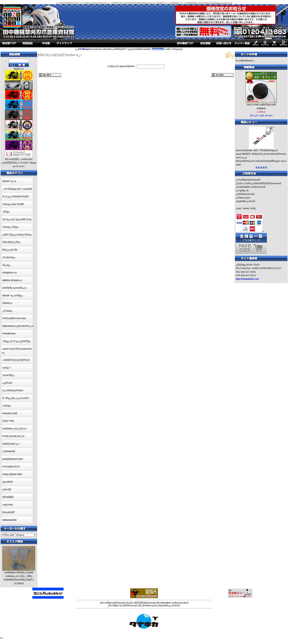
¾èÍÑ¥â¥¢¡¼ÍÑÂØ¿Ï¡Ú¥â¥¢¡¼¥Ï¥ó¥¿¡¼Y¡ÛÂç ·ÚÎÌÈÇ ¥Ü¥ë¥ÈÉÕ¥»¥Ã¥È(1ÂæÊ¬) (19, 576)
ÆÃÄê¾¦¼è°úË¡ (246, 194)
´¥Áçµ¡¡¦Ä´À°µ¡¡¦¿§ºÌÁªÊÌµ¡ (17, 341)
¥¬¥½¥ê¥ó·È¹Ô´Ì (11, 467)
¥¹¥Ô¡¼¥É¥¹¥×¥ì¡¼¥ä (14, 318)
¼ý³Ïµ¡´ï (7, 368)
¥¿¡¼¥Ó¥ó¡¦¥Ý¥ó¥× (13, 390)
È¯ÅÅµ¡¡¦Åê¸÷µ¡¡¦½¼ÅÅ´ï (16, 398)
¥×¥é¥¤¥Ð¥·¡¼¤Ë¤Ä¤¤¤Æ (251, 187)
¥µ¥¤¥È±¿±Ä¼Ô (246, 201)
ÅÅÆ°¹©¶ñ (8, 421)
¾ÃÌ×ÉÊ (7, 490)
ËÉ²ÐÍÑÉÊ (8, 497)
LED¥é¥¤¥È (9, 451)
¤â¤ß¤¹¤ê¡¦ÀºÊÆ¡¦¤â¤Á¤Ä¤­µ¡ (17, 351)
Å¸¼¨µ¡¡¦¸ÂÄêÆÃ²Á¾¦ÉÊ (16, 196)
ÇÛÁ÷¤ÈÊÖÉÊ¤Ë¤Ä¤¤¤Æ (142, 603)
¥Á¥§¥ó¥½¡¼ (10, 273)
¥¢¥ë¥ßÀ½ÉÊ (10, 413)
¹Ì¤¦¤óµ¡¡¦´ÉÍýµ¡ (10, 227)
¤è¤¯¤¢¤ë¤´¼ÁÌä (246, 208)
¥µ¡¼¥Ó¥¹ (8, 482)
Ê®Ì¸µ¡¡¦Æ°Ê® (10, 250)
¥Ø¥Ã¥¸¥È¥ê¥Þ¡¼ (12, 280)
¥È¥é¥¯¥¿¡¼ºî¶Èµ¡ (13, 296)
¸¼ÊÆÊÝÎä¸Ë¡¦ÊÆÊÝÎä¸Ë (16, 360)
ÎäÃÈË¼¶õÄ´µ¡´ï (11, 444)
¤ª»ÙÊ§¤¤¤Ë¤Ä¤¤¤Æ (249, 180)
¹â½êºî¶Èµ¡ (8, 375)
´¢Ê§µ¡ (6, 212)
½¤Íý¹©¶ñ (8, 505)
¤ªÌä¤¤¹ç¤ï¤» (244, 198)
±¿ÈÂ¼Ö (7, 383)
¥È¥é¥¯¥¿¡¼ (9, 181)
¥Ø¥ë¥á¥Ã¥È (10, 520)
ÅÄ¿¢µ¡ (6, 265)
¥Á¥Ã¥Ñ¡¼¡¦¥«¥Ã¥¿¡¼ (15, 288)
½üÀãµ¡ (7, 406)
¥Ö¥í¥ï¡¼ (7, 303)
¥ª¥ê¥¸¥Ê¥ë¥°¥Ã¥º (12, 474)
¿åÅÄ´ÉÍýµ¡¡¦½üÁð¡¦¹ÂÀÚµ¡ (17, 235)
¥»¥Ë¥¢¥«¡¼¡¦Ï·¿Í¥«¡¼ (14, 429)
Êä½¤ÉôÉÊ (9, 512)
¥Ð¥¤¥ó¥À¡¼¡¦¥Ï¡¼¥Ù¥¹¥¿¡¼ (18, 326)
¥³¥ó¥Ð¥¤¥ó (9, 334)
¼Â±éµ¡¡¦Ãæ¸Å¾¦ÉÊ (13, 204)
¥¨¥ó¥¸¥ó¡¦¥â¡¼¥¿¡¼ (13, 436)
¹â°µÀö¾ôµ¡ (9, 257)
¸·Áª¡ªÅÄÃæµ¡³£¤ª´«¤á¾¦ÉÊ (17, 189)
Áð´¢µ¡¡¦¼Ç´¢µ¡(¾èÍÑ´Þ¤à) (17, 219)
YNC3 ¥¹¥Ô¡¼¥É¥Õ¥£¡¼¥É (261, 105)
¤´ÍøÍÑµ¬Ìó (243, 191)
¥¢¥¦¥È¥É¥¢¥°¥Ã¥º (13, 459)
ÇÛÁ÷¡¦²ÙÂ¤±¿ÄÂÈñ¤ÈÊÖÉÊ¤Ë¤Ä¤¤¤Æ (259, 183)
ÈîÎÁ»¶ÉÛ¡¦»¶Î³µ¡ (11, 242)
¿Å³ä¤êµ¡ (7, 311)
